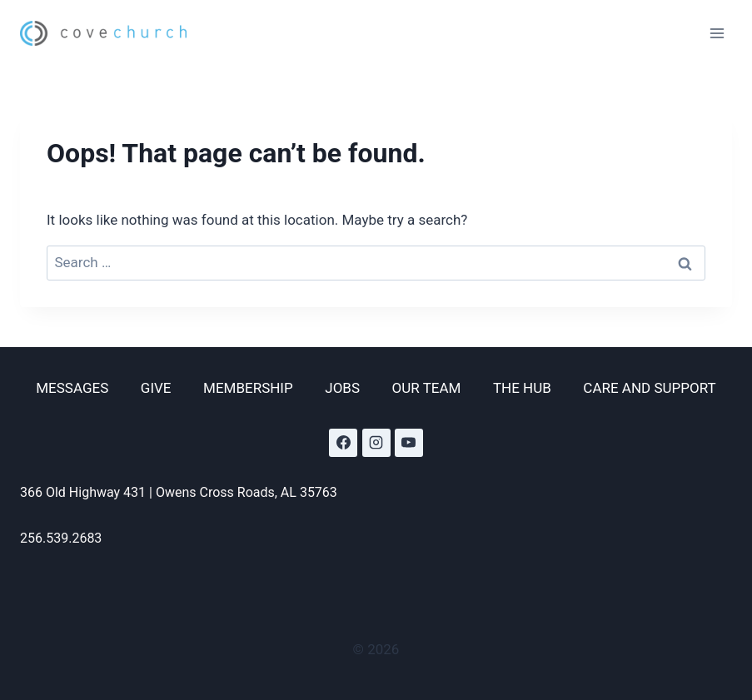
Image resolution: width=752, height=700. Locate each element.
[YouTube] (409, 443)
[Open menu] (717, 33)
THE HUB (522, 388)
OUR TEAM (427, 388)
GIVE (156, 388)
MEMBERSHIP (248, 388)
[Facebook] (343, 443)
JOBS (342, 388)
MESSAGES (72, 388)
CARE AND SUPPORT (649, 388)
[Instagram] (376, 443)
